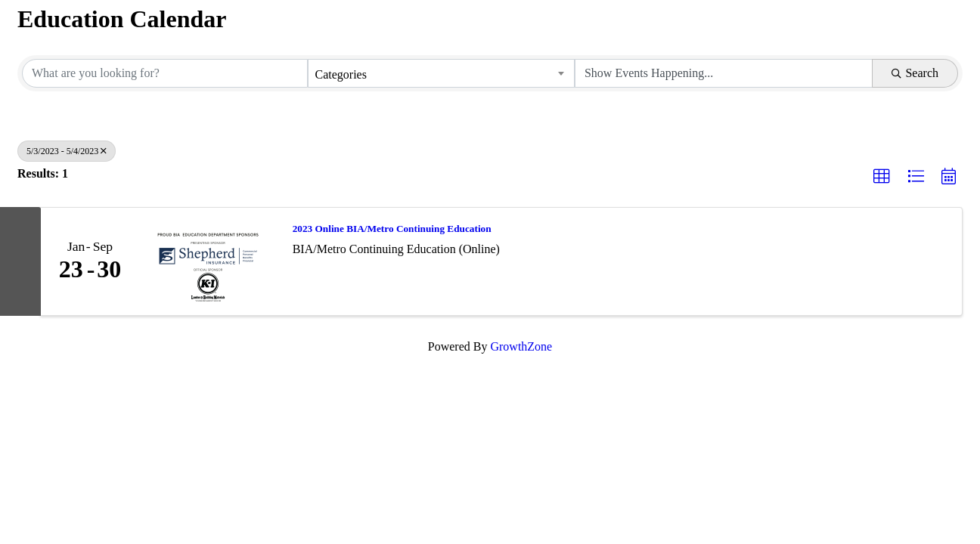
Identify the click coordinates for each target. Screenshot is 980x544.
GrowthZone (521, 346)
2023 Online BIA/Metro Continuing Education (392, 229)
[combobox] (441, 73)
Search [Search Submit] (915, 73)
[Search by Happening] (724, 73)
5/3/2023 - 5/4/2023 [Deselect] (67, 151)
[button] (882, 177)
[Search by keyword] (165, 73)
